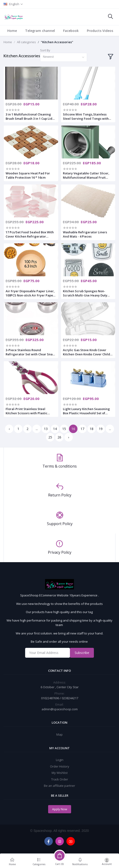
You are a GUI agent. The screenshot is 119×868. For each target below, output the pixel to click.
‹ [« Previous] (9, 429)
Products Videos (100, 31)
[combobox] (64, 57)
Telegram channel (40, 31)
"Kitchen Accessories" (57, 42)
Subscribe (82, 653)
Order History (60, 766)
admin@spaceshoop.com (60, 709)
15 (64, 429)
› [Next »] (69, 437)
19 (101, 429)
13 (46, 429)
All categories (26, 42)
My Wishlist (60, 773)
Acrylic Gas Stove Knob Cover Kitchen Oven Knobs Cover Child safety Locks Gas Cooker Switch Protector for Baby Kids (86, 352)
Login (60, 760)
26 (59, 437)
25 (50, 437)
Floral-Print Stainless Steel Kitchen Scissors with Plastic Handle (27, 411)
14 (55, 429)
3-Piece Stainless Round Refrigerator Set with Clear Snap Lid (30, 352)
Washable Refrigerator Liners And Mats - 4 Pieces (85, 234)
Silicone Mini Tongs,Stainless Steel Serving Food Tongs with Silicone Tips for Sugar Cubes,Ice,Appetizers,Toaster (86, 116)
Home (12, 31)
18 (92, 429)
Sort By (45, 50)
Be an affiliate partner (59, 786)
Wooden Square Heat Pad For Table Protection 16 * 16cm (28, 175)
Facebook (71, 31)
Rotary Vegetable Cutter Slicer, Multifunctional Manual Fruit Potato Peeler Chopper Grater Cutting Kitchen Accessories (86, 175)
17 (82, 429)
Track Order (60, 779)
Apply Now (60, 809)
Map (59, 734)
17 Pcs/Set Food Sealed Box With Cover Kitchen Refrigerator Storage (30, 234)
